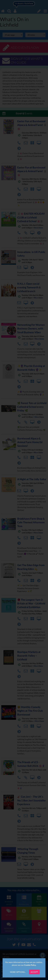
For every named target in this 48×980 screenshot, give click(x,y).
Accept (34, 972)
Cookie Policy (30, 965)
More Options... (18, 972)
